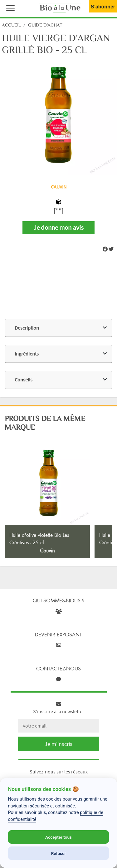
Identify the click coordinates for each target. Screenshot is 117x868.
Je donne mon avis (58, 228)
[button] (9, 7)
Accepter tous (58, 837)
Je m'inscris (58, 744)
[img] (105, 249)
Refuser (59, 853)
